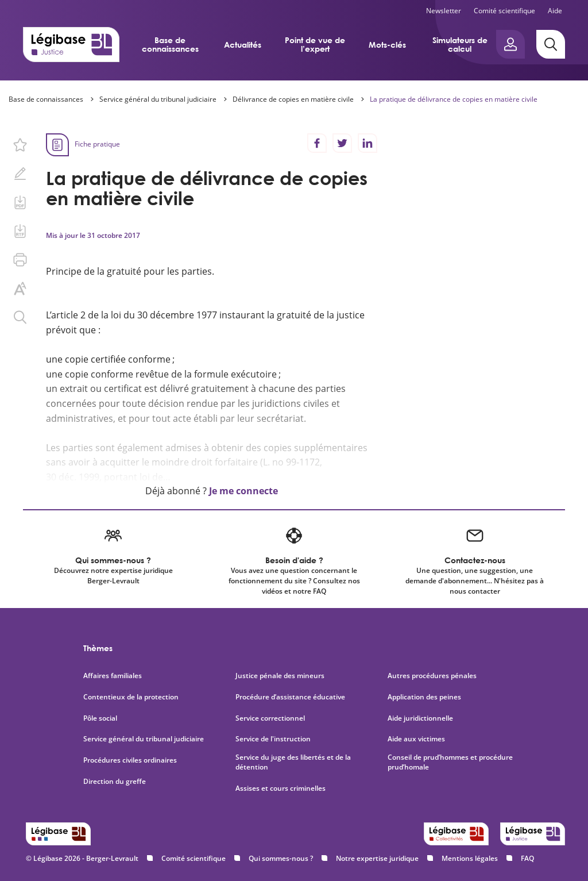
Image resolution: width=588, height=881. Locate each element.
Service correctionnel (270, 718)
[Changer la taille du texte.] (20, 288)
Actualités (243, 45)
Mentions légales (470, 858)
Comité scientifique (504, 11)
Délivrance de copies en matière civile (293, 99)
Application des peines (424, 697)
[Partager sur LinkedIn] (367, 143)
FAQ (527, 858)
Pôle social (100, 718)
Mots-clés (387, 45)
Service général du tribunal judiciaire (158, 99)
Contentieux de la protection (131, 697)
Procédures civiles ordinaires (130, 760)
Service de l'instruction (273, 739)
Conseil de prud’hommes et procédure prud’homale (450, 762)
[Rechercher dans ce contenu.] (20, 317)
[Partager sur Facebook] (317, 143)
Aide (555, 11)
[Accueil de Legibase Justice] (71, 44)
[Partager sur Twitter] (342, 143)
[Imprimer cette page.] (20, 260)
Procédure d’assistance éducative (291, 697)
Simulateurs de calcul (460, 44)
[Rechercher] (551, 44)
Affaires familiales (113, 676)
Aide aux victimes (416, 739)
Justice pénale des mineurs (280, 676)
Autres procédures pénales (432, 676)
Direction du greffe (115, 782)
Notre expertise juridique (377, 858)
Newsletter (444, 11)
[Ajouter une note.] (20, 174)
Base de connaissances (170, 44)
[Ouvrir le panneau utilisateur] (510, 44)
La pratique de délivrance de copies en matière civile (454, 99)
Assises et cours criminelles (281, 788)
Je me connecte (243, 491)
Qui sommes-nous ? (281, 858)
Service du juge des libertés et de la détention (293, 762)
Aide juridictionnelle (420, 718)
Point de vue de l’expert (315, 44)
